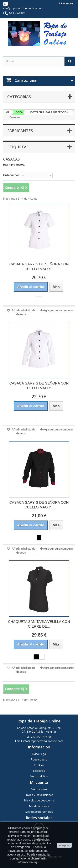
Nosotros (39, 771)
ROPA (19, 112)
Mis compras (39, 789)
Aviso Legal (39, 754)
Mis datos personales (39, 812)
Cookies (39, 765)
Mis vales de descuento (39, 800)
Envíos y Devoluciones (39, 795)
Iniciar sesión (66, 4)
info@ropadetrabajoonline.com (23, 8)
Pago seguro (39, 759)
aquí (36, 862)
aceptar (64, 845)
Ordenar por (11, 175)
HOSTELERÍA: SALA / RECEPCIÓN (49, 112)
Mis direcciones (39, 806)
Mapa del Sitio (39, 776)
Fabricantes (20, 131)
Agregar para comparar (58, 310)
